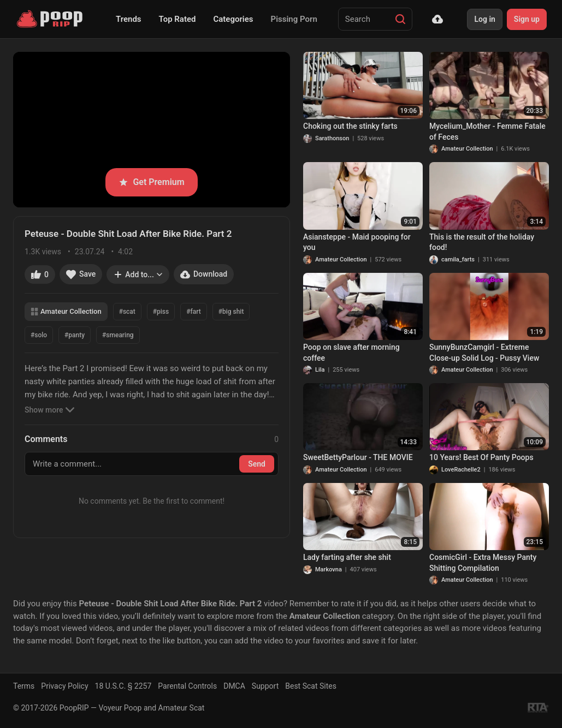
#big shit (231, 312)
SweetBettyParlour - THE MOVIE (358, 457)
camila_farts (458, 259)
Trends (129, 19)
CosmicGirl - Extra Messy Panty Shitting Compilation (483, 563)
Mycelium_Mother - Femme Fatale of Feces (487, 132)
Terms (24, 686)
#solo (39, 335)
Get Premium (151, 182)
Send (257, 464)
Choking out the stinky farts (350, 126)
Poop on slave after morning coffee (351, 353)
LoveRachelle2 (461, 470)
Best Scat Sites (311, 686)
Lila (320, 370)
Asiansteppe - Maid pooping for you (357, 242)
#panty (75, 335)
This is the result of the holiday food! (482, 242)
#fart (193, 312)
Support (265, 686)
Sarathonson (332, 138)
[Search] (400, 19)
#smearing (118, 335)
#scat (127, 312)
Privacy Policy (64, 686)
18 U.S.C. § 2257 (123, 686)
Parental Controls (187, 686)
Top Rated (178, 19)
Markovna (329, 569)
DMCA (234, 686)
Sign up (527, 19)
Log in (484, 19)
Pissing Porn (294, 19)
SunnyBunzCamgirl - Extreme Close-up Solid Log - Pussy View (484, 353)
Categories (233, 19)
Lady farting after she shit (347, 557)
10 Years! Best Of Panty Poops (481, 457)
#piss (161, 312)
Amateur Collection (66, 311)
